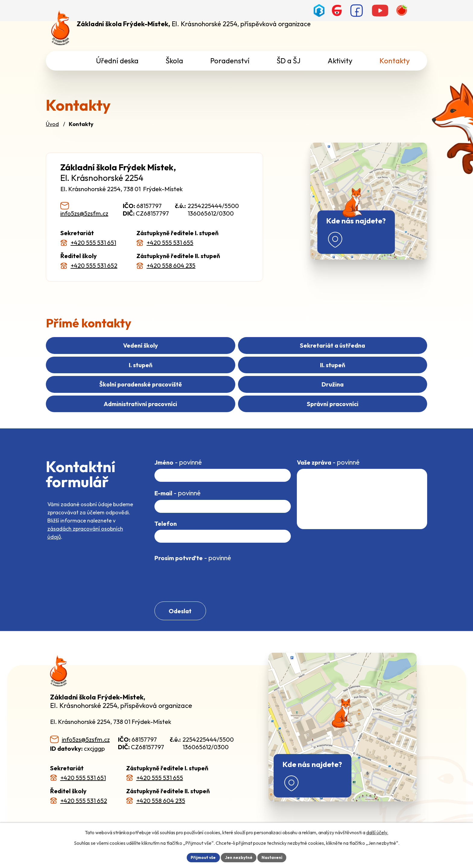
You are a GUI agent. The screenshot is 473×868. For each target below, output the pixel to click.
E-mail (178, 485)
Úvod (52, 124)
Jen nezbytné (239, 857)
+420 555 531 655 (170, 243)
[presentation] (200, 571)
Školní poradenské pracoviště (237, 375)
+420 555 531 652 (94, 265)
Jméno (178, 454)
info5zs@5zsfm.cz (84, 213)
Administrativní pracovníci (140, 395)
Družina (365, 375)
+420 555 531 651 (93, 243)
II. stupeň (108, 375)
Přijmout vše (202, 857)
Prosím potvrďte (193, 549)
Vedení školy (109, 355)
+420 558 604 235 (171, 265)
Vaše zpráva (328, 454)
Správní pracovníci (333, 395)
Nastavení (273, 857)
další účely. (377, 832)
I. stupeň (364, 355)
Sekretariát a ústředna (237, 355)
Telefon (166, 515)
